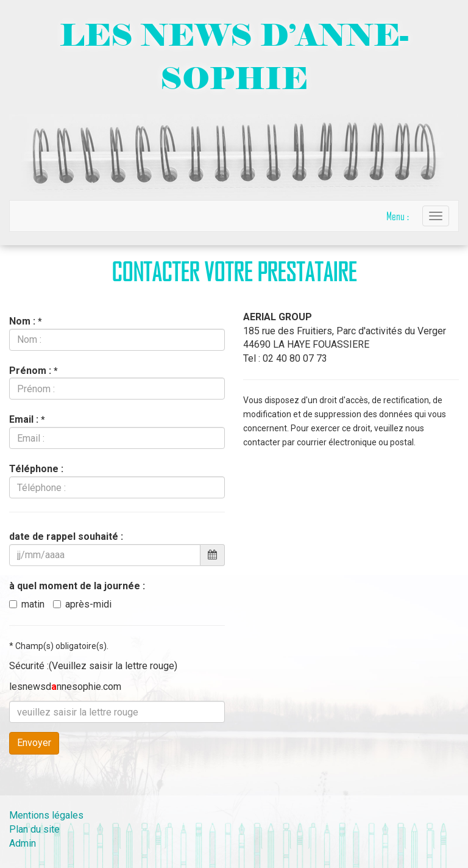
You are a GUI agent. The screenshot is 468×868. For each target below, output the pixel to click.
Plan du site (34, 829)
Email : (27, 419)
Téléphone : (36, 469)
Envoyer (34, 743)
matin (27, 604)
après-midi (82, 604)
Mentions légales (46, 815)
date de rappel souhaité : (66, 536)
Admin (23, 843)
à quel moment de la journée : (77, 586)
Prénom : (33, 371)
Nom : (25, 321)
